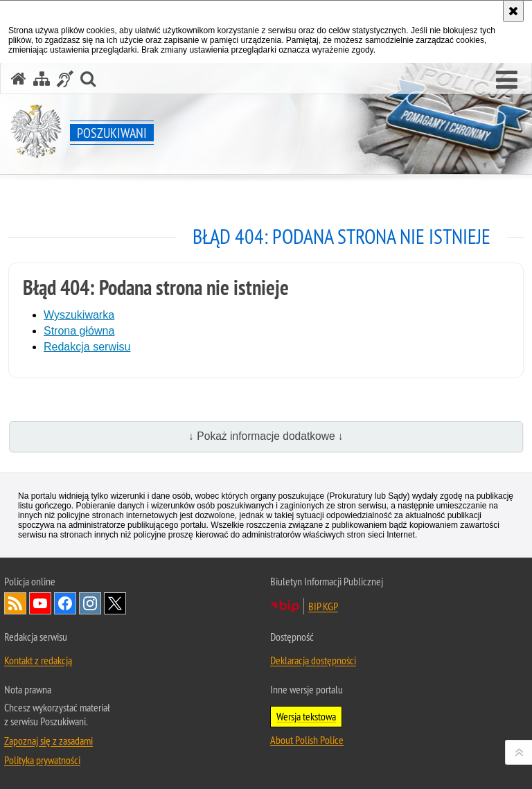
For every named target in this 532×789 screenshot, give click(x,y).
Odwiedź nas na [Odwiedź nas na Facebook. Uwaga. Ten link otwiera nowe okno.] (65, 603)
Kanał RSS (15, 603)
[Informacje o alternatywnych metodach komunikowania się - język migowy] (65, 79)
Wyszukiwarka (79, 315)
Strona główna (79, 331)
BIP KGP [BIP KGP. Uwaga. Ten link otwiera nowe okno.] (323, 606)
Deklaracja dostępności (313, 660)
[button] (507, 80)
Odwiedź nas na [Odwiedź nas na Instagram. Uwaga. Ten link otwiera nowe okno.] (90, 603)
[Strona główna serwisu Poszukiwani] (19, 79)
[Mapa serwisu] (42, 79)
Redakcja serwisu (87, 347)
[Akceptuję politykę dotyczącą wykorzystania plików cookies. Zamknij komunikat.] (513, 11)
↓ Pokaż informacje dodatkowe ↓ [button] (266, 436)
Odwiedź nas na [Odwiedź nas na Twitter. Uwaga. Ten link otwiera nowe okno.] (115, 603)
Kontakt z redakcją (38, 660)
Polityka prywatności (42, 760)
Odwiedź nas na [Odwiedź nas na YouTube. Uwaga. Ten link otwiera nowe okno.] (40, 603)
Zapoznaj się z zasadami (48, 741)
